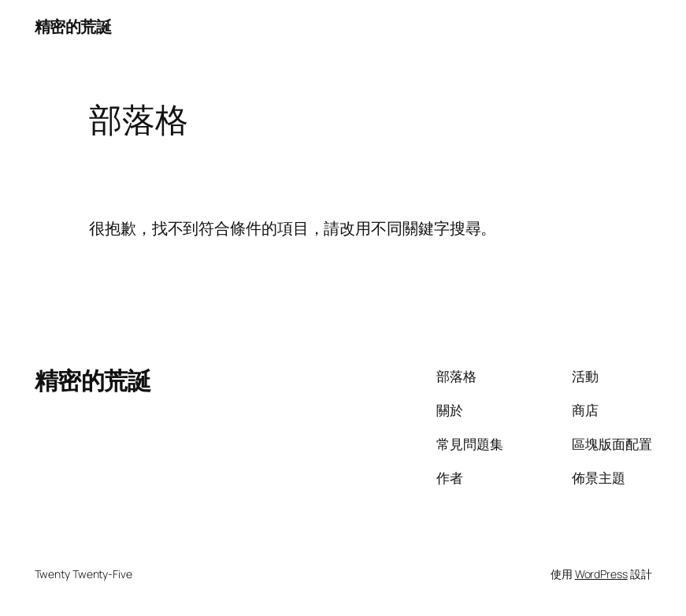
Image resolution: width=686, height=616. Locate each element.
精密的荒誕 (73, 26)
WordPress (601, 574)
